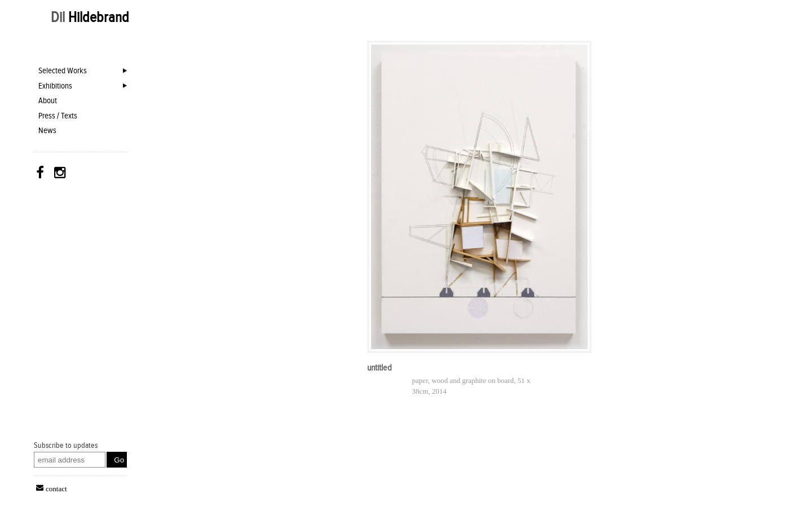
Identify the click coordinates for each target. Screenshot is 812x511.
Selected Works (63, 71)
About (48, 100)
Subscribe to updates (66, 445)
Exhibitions (55, 86)
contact (56, 488)
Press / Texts (58, 116)
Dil (90, 17)
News (47, 130)
